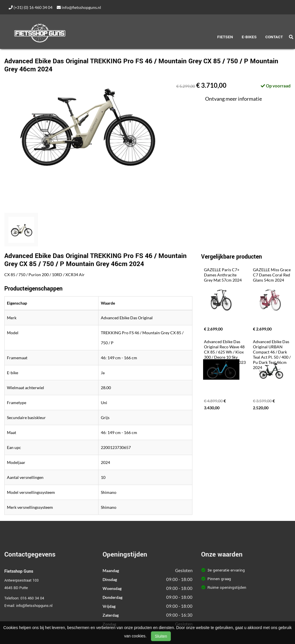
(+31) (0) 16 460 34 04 (31, 7)
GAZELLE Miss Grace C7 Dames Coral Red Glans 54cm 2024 (272, 275)
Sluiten (161, 636)
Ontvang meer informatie (233, 99)
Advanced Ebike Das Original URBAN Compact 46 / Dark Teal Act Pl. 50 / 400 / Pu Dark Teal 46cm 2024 (272, 355)
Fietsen (225, 37)
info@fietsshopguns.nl (79, 7)
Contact (274, 37)
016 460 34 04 (32, 598)
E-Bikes (249, 37)
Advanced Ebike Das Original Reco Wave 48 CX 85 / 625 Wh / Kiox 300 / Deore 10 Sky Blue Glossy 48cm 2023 (225, 352)
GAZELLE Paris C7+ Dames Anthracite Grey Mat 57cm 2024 (223, 275)
